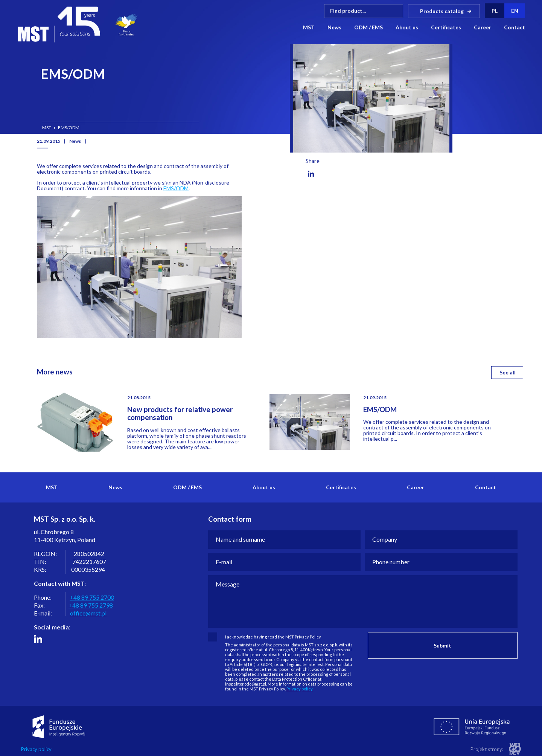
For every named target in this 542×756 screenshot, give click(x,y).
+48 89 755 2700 (92, 597)
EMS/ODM (176, 188)
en (515, 10)
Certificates (446, 27)
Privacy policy (36, 749)
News (334, 27)
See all (508, 372)
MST (309, 27)
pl (495, 10)
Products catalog (442, 10)
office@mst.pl (88, 613)
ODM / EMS (368, 27)
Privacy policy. (300, 689)
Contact (515, 27)
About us (407, 27)
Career (483, 27)
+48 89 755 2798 (91, 605)
